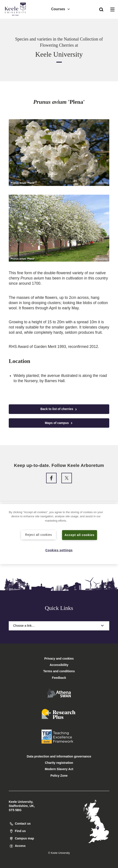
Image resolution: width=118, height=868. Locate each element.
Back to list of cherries (59, 409)
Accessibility (16, 21)
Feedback (59, 678)
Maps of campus (59, 423)
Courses (61, 9)
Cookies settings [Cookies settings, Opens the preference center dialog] (59, 550)
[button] (101, 9)
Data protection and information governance (59, 756)
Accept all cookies (80, 535)
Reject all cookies (39, 535)
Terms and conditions (59, 671)
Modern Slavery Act (59, 769)
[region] (59, 534)
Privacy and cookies (59, 659)
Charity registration (59, 763)
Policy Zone (59, 776)
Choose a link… (59, 626)
